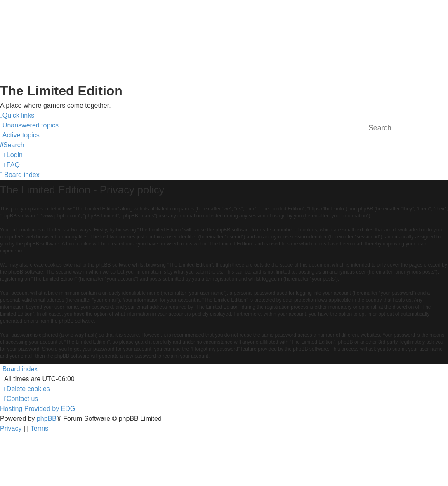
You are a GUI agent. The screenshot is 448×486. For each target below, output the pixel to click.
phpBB (47, 419)
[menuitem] (29, 125)
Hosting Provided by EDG (38, 409)
